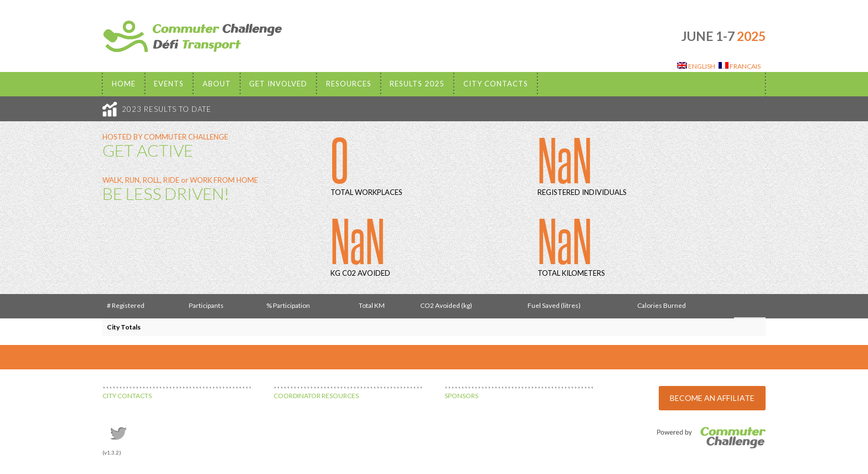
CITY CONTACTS (127, 396)
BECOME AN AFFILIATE (712, 398)
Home (124, 84)
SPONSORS (461, 396)
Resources (349, 84)
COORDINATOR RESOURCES (316, 396)
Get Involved (278, 84)
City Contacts (496, 84)
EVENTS (169, 84)
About (217, 84)
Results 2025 (417, 84)
